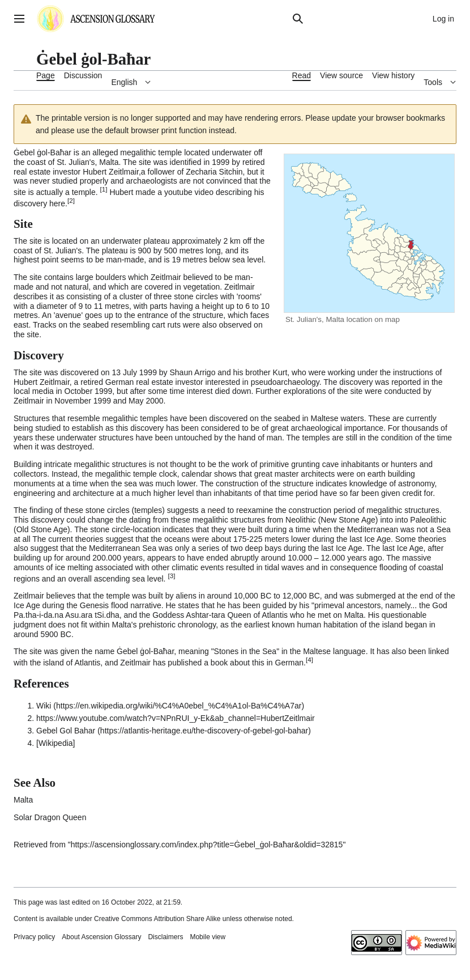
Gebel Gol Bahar (66, 731)
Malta (109, 162)
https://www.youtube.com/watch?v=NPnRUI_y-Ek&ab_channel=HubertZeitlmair (176, 718)
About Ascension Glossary (101, 937)
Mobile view (208, 937)
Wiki (44, 706)
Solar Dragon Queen (50, 817)
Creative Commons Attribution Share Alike (157, 919)
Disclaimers (165, 937)
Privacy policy (34, 937)
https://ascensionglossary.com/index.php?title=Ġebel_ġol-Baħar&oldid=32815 (207, 845)
